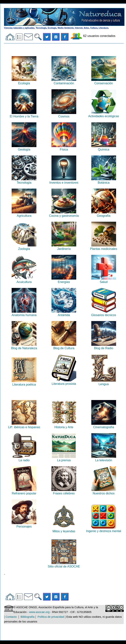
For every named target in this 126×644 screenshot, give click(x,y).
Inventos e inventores (64, 181)
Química (104, 148)
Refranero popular (24, 492)
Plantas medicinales (104, 247)
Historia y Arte (64, 425)
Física (64, 148)
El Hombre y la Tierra (24, 115)
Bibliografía (28, 617)
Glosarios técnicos (104, 313)
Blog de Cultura (64, 346)
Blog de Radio (104, 346)
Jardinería (64, 247)
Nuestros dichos (104, 492)
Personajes (24, 525)
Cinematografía (104, 425)
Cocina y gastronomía (64, 214)
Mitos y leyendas (64, 530)
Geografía (104, 214)
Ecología (24, 82)
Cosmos (64, 115)
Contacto (11, 617)
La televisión (104, 459)
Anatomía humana (24, 313)
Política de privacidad (51, 617)
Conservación (104, 82)
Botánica (104, 181)
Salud (104, 280)
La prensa (64, 459)
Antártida (64, 313)
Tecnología (24, 181)
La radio (24, 459)
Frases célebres (64, 492)
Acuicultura (24, 280)
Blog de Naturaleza (24, 346)
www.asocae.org (39, 612)
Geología (24, 148)
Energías (64, 280)
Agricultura (24, 214)
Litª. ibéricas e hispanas (24, 425)
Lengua (104, 382)
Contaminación (64, 82)
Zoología (24, 247)
